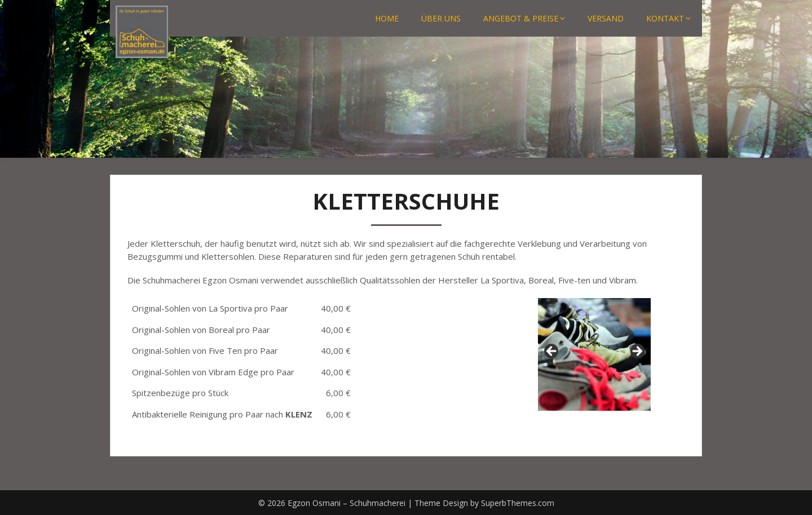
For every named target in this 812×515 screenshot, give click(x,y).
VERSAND (606, 18)
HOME (387, 18)
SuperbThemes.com (518, 503)
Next (637, 352)
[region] (594, 354)
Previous (552, 352)
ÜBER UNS (441, 18)
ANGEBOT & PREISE (521, 18)
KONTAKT (665, 18)
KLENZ (299, 414)
